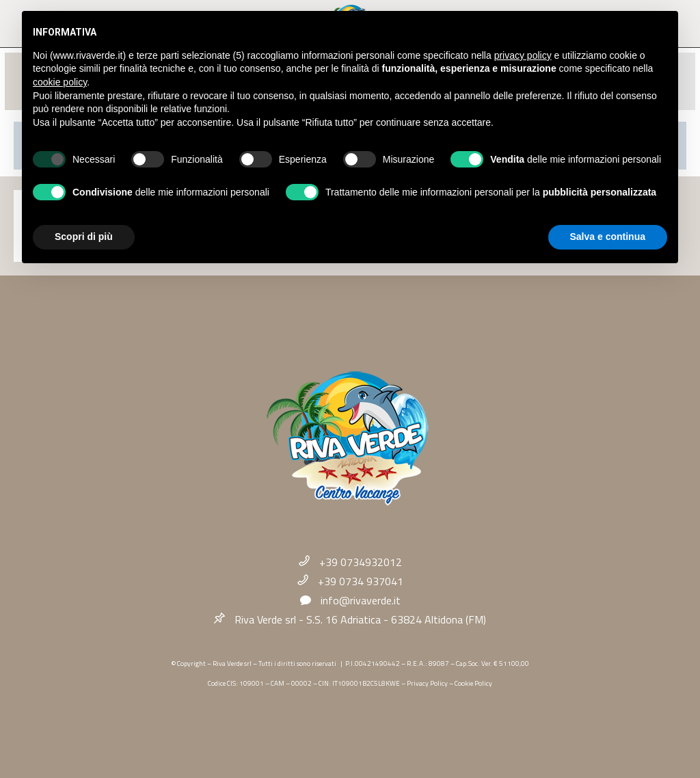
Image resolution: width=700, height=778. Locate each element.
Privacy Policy (427, 683)
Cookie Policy (473, 683)
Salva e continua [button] (608, 237)
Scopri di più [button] (84, 237)
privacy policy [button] (523, 55)
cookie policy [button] (60, 82)
